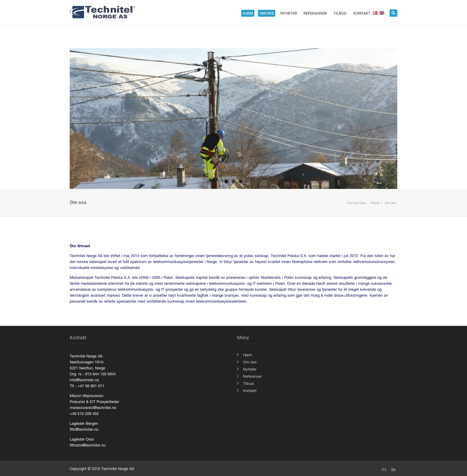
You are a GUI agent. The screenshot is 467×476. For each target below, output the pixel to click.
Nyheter (289, 13)
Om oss (267, 13)
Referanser (315, 13)
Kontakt (362, 13)
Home (375, 203)
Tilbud (340, 13)
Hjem (248, 13)
